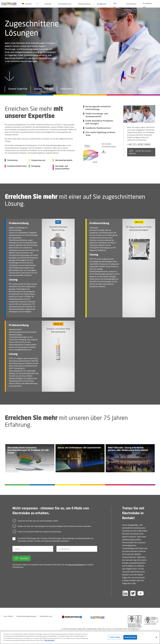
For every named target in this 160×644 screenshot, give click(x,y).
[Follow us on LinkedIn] (125, 593)
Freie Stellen (8, 616)
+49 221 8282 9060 (139, 144)
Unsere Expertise (18, 89)
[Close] (157, 638)
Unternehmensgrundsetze (26, 616)
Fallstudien (67, 89)
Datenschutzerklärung (76, 565)
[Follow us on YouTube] (141, 593)
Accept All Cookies (130, 638)
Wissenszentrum (84, 4)
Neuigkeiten (102, 4)
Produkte (48, 4)
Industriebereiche (65, 4)
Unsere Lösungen (44, 89)
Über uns (115, 4)
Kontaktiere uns (147, 4)
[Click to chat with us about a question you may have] (157, 16)
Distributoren (131, 4)
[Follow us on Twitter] (133, 593)
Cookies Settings (115, 638)
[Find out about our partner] (72, 617)
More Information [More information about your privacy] (49, 641)
